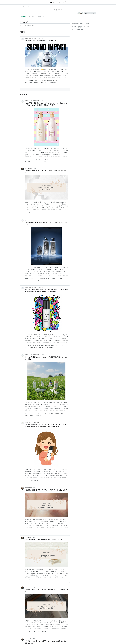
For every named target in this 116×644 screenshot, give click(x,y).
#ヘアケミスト (28, 346)
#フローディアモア (36, 159)
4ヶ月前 (42, 101)
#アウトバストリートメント (58, 346)
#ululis (26, 278)
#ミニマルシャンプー (36, 632)
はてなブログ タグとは (77, 26)
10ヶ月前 (42, 355)
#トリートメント (45, 82)
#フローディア (45, 159)
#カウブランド (39, 415)
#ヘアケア (27, 159)
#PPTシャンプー (29, 82)
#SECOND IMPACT (30, 80)
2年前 (34, 537)
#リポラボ (32, 415)
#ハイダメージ (36, 413)
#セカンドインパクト (41, 80)
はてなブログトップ (77, 27)
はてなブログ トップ (25, 7)
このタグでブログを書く (90, 13)
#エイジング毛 (38, 348)
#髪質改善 (53, 82)
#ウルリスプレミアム (40, 278)
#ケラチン (56, 80)
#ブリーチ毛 (45, 348)
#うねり (51, 348)
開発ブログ (89, 26)
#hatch (44, 632)
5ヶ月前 (42, 220)
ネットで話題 (32, 17)
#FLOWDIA (52, 159)
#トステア (50, 80)
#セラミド (63, 413)
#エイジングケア (29, 348)
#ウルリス (31, 278)
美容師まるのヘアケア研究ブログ (32, 38)
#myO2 (26, 415)
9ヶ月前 (42, 287)
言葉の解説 (24, 17)
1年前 (34, 488)
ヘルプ (84, 26)
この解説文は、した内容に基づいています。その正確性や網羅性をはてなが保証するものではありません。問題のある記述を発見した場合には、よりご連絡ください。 (27, 26)
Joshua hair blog (28, 168)
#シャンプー (37, 82)
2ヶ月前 (42, 38)
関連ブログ (41, 17)
